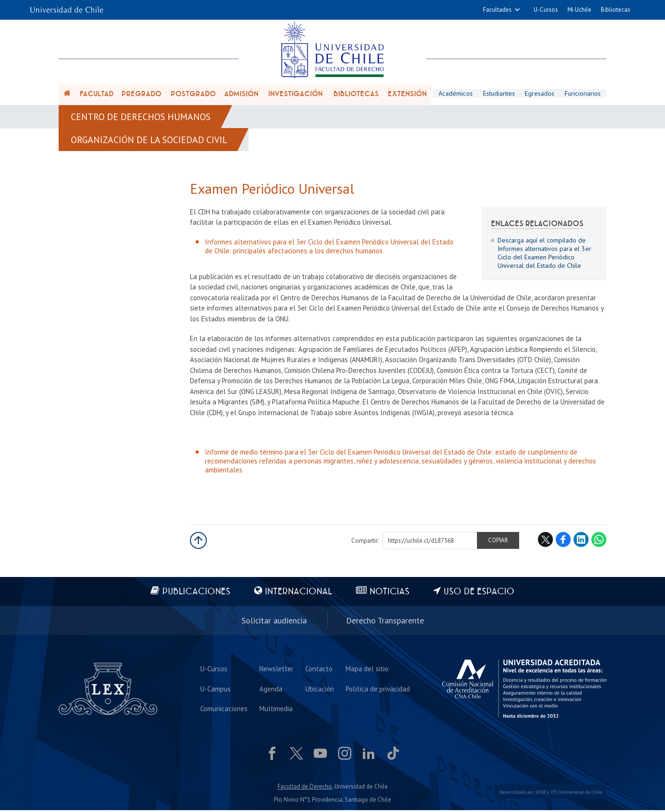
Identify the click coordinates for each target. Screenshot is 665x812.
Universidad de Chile (580, 794)
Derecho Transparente (385, 623)
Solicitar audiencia (274, 623)
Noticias (390, 595)
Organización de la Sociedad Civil (150, 142)
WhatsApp (599, 542)
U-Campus (215, 691)
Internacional (298, 595)
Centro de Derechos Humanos (142, 118)
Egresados (540, 94)
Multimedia (276, 711)
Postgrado (193, 95)
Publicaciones (196, 595)
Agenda (271, 691)
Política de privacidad (378, 691)
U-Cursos (546, 10)
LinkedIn (581, 542)
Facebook (563, 542)
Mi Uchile (579, 10)
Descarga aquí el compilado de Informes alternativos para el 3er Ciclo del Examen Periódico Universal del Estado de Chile (544, 255)
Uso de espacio (480, 595)
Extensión (407, 95)
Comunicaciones (224, 711)
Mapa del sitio (367, 671)
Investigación (295, 95)
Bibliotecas (616, 10)
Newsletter (276, 671)
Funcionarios (583, 94)
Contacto (319, 671)
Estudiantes (499, 94)
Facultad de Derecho (305, 789)
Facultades (497, 10)
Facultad (97, 95)
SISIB (540, 794)
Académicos (455, 94)
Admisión (241, 95)
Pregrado (141, 95)
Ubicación (320, 691)
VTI (554, 794)
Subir (198, 543)
